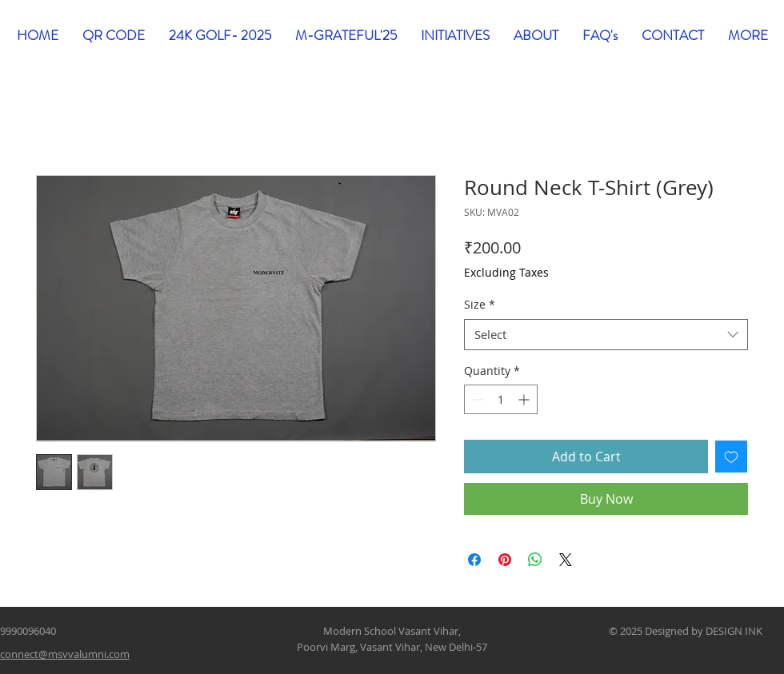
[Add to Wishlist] (731, 457)
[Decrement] (476, 399)
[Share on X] (566, 560)
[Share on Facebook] (474, 560)
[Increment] (525, 399)
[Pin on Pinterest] (505, 560)
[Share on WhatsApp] (535, 560)
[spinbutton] (501, 399)
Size (480, 304)
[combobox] (606, 335)
